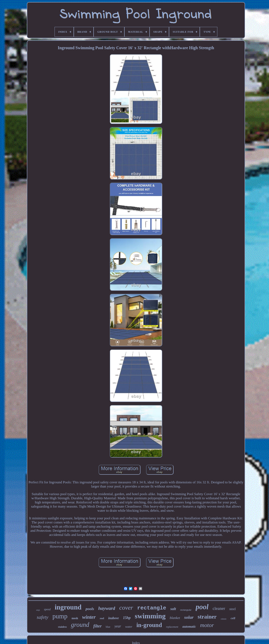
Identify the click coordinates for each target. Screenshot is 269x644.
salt (173, 609)
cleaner (219, 608)
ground (80, 625)
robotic (224, 619)
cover (126, 608)
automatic (189, 627)
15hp (127, 618)
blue (108, 627)
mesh (75, 618)
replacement (172, 627)
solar (189, 617)
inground (68, 607)
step (38, 610)
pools (90, 609)
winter (89, 617)
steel (233, 609)
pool (202, 607)
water (129, 627)
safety (43, 617)
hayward (107, 608)
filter (98, 626)
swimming (150, 616)
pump (60, 616)
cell (233, 618)
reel (102, 618)
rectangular (186, 610)
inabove (114, 618)
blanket (175, 618)
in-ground (149, 625)
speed (47, 609)
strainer (207, 617)
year (118, 626)
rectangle (152, 608)
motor (207, 625)
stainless (62, 627)
